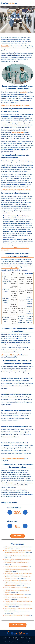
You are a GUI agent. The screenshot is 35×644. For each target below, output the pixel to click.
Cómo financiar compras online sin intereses (15, 105)
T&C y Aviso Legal (26, 638)
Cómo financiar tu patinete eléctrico (13, 459)
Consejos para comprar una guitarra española (16, 190)
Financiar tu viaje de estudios (11, 355)
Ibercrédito (5, 46)
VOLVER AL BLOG (18, 625)
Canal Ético (18, 640)
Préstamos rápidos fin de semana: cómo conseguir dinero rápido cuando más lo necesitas (18, 552)
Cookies (18, 638)
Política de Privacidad (9, 638)
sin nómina (24, 92)
